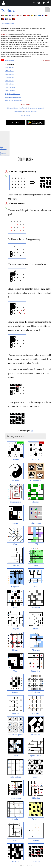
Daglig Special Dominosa (12, 94)
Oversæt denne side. (8, 23)
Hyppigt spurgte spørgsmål (36, 108)
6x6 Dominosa (9, 74)
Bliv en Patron (26, 104)
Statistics (34, 112)
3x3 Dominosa (9, 64)
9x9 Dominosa (9, 84)
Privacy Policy (25, 115)
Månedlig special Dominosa (13, 100)
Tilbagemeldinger (12, 108)
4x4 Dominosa (9, 68)
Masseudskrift (19, 112)
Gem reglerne (46, 60)
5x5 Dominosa (9, 71)
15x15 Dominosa (10, 87)
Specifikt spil (23, 108)
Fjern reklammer (3, 148)
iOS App (16, 122)
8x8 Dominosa (9, 81)
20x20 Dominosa (10, 90)
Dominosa (8, 11)
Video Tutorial (9, 60)
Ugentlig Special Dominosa (13, 97)
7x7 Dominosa (9, 77)
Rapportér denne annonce (4, 154)
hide (32, 431)
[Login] (3, 3)
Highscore (27, 112)
